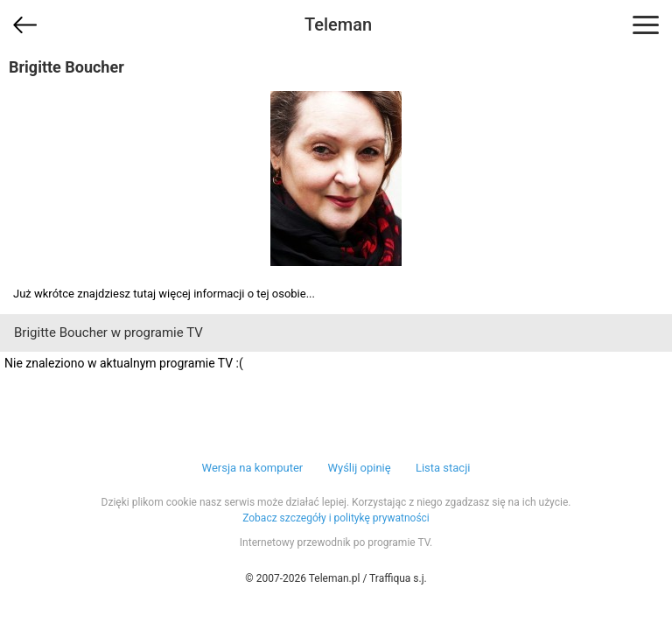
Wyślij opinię (359, 468)
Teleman (338, 24)
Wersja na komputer (253, 468)
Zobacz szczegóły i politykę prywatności (336, 518)
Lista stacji (443, 468)
